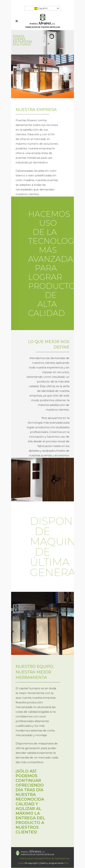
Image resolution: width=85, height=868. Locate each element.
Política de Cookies (53, 858)
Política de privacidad (31, 858)
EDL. (67, 863)
